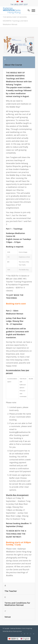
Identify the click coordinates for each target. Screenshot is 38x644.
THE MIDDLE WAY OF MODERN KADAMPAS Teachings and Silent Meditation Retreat (15, 21)
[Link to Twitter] (25, 634)
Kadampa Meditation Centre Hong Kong (21, 628)
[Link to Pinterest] (28, 634)
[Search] (28, 10)
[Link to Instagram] (31, 634)
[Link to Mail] (34, 634)
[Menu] (32, 10)
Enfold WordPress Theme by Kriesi (12, 631)
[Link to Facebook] (21, 634)
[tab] (19, 62)
